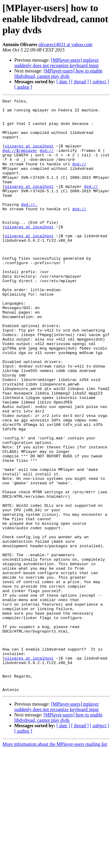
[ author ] (23, 87)
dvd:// (47, 161)
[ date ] (63, 82)
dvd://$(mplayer (20, 161)
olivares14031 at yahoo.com (66, 44)
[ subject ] (99, 82)
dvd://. (29, 226)
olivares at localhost (29, 156)
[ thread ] (80, 82)
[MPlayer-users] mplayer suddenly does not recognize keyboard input (57, 63)
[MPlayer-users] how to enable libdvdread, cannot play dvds (58, 74)
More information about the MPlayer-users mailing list (55, 863)
